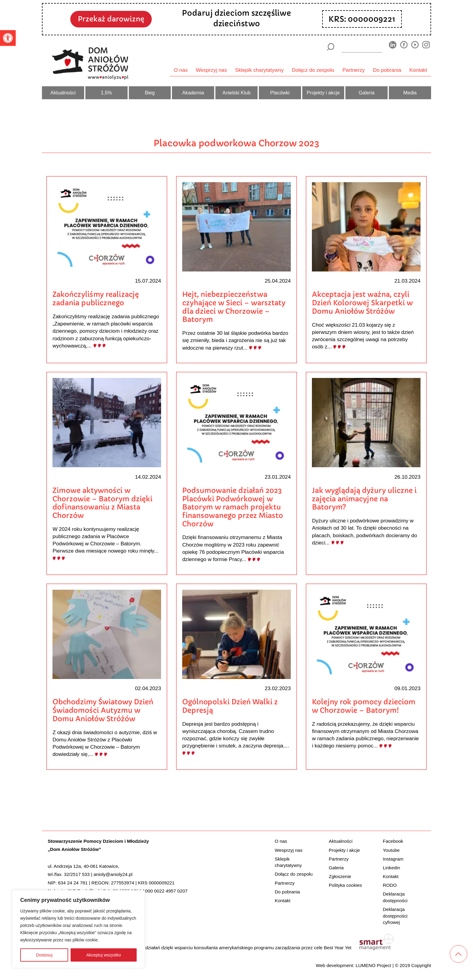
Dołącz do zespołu (313, 70)
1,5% (106, 93)
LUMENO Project (373, 965)
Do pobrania (387, 70)
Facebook (393, 841)
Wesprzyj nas (211, 70)
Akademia (193, 93)
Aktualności (63, 93)
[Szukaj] (330, 47)
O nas (181, 70)
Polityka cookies (345, 885)
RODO (390, 885)
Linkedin (391, 867)
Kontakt (418, 70)
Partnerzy (354, 70)
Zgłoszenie (340, 876)
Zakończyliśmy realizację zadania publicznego (96, 298)
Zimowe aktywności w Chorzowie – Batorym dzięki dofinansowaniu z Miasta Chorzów (102, 503)
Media (410, 93)
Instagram (393, 859)
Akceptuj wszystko (103, 955)
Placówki (280, 93)
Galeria (367, 93)
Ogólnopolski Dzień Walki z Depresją (230, 706)
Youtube (391, 850)
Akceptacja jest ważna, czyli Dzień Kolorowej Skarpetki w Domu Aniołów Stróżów (362, 303)
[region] (78, 929)
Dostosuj (44, 955)
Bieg (150, 93)
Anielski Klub (236, 93)
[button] (8, 38)
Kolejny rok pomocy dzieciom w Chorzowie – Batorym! (364, 706)
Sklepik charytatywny (259, 70)
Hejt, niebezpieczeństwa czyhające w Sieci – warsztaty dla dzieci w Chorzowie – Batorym (234, 307)
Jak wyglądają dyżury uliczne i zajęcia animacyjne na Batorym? (364, 499)
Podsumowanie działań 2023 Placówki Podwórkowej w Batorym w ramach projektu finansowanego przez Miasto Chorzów (233, 507)
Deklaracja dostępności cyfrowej (395, 916)
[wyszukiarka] (362, 47)
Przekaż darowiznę (111, 19)
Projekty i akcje (323, 93)
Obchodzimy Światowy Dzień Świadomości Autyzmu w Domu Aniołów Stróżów (103, 710)
